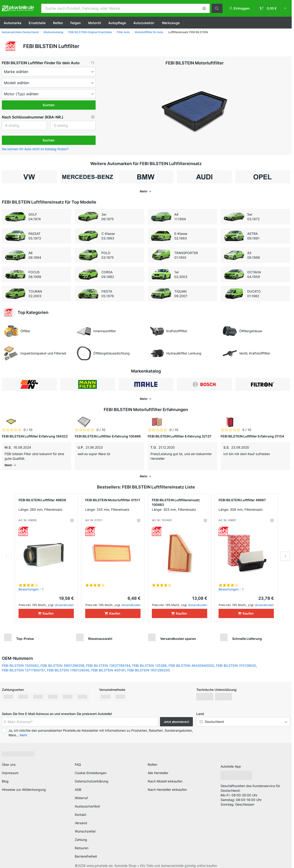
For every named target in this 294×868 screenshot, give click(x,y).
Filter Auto (123, 32)
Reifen (58, 23)
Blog (5, 777)
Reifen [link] (152, 760)
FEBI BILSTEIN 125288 (149, 661)
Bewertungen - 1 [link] (31, 585)
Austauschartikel (87, 802)
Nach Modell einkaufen (165, 777)
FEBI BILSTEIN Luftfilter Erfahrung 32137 (180, 436)
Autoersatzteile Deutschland (20, 32)
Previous (7, 552)
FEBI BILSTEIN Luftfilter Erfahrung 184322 (35, 436)
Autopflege (117, 23)
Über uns (9, 760)
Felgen (76, 23)
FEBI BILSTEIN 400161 (108, 665)
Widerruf (81, 793)
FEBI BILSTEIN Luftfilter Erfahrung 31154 (252, 436)
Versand (81, 818)
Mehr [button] (23, 730)
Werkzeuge (171, 23)
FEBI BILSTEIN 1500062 (20, 661)
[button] (204, 8)
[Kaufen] (46, 609)
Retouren (82, 843)
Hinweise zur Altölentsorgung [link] (24, 785)
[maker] (49, 72)
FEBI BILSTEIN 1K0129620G (149, 665)
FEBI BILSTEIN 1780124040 (68, 665)
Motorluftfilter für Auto (149, 32)
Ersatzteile (37, 23)
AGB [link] (78, 785)
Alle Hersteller (158, 768)
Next (285, 552)
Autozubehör (144, 23)
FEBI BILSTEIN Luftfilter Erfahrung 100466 (108, 436)
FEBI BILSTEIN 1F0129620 (236, 661)
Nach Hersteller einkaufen (167, 785)
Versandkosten (64, 600)
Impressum (10, 768)
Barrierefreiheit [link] (86, 852)
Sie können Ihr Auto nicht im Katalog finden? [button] (35, 149)
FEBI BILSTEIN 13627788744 (108, 661)
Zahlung (81, 835)
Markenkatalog (53, 32)
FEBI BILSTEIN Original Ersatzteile (90, 32)
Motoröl (95, 23)
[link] (273, 8)
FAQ (78, 760)
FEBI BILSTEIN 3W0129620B (62, 661)
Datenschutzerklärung (92, 777)
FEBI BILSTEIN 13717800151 (23, 665)
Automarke (13, 23)
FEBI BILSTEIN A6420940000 (191, 661)
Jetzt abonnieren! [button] (176, 717)
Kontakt (81, 810)
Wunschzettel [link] (85, 827)
